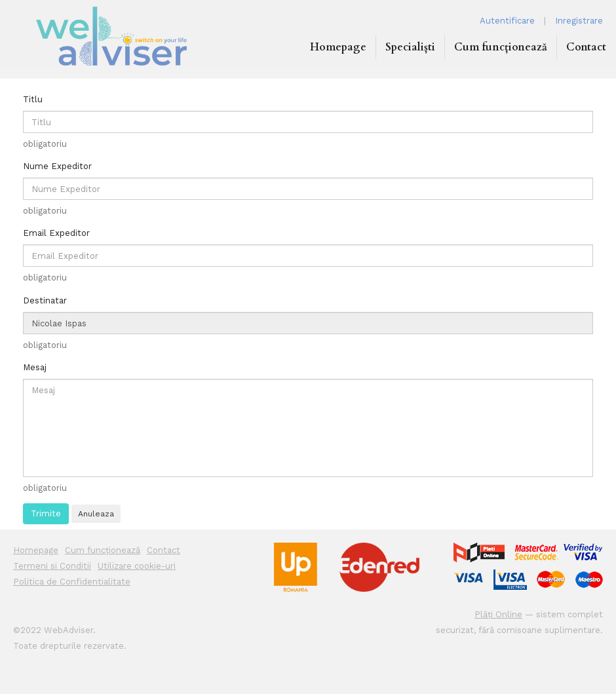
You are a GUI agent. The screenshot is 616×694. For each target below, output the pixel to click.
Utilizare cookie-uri (137, 566)
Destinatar (45, 300)
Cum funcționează (501, 47)
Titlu (33, 99)
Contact (586, 47)
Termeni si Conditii (52, 566)
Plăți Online (498, 614)
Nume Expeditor (57, 166)
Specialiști (410, 47)
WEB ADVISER (111, 36)
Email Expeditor (56, 233)
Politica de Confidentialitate (72, 582)
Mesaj (35, 367)
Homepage (338, 47)
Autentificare (507, 21)
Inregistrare (579, 21)
